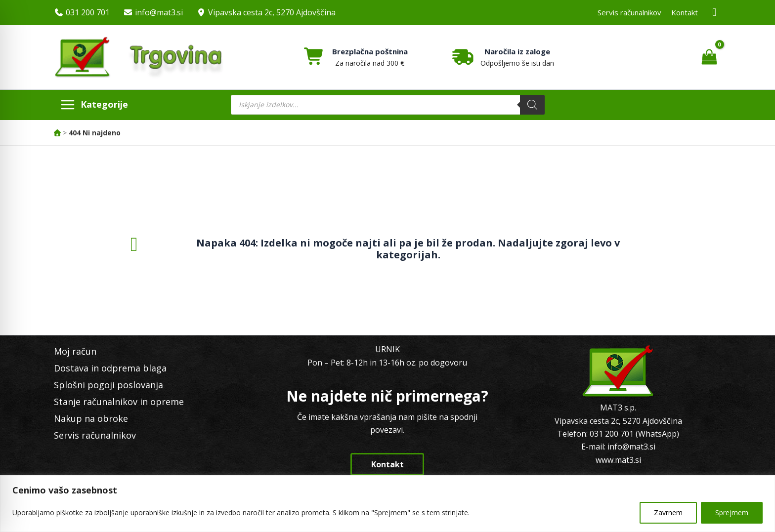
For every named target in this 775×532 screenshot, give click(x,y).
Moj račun (75, 351)
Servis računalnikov (629, 12)
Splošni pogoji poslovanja (108, 385)
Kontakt (685, 12)
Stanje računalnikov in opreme (119, 402)
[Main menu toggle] (94, 105)
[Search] (532, 105)
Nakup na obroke (91, 418)
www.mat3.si (618, 460)
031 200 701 (88, 12)
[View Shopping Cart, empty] (709, 57)
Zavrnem (668, 512)
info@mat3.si (159, 12)
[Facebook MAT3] (715, 13)
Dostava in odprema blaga (110, 368)
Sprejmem (732, 512)
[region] (387, 504)
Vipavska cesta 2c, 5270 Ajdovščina (272, 12)
